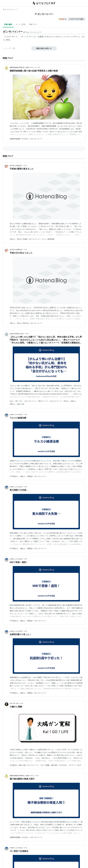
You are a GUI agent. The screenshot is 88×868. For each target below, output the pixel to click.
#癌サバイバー (43, 401)
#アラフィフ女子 (75, 765)
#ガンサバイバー (36, 139)
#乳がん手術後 (22, 239)
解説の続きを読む (44, 48)
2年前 (25, 166)
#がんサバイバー (56, 401)
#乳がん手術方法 (23, 323)
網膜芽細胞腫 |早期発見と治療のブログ (22, 67)
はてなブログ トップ (10, 10)
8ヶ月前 (38, 67)
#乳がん (13, 239)
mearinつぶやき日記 (16, 415)
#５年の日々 (63, 765)
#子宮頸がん (14, 476)
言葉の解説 (8, 24)
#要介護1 (54, 765)
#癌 (16, 401)
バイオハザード (11, 37)
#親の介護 (22, 765)
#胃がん (73, 401)
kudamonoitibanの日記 (17, 334)
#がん (12, 401)
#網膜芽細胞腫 (15, 139)
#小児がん (25, 139)
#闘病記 (30, 476)
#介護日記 (13, 765)
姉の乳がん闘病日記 (16, 166)
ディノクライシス (28, 37)
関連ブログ (33, 24)
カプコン (52, 37)
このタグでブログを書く (76, 19)
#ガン (21, 401)
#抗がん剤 (21, 404)
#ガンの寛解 (45, 765)
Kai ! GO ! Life (14, 703)
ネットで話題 (21, 24)
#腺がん (23, 476)
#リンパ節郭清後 (48, 239)
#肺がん (13, 404)
